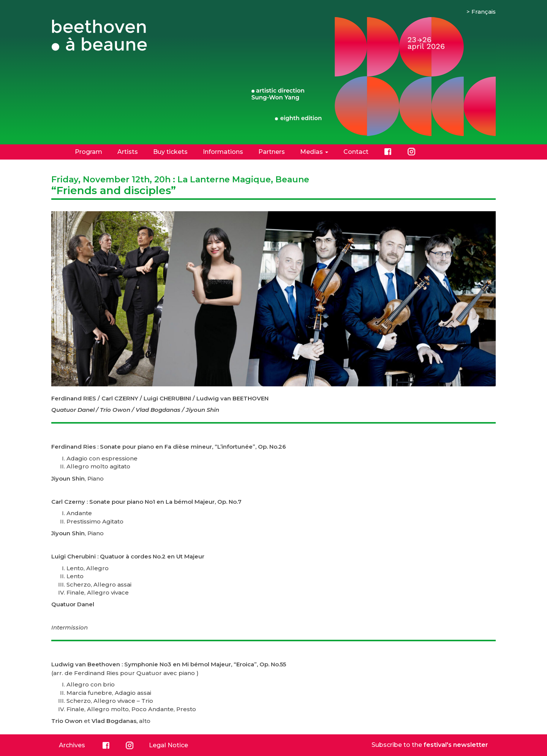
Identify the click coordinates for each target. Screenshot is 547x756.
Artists (128, 152)
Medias (314, 152)
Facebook (388, 152)
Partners (272, 152)
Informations (223, 152)
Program (89, 152)
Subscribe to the (430, 745)
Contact (356, 152)
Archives (72, 745)
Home (55, 152)
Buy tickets (170, 152)
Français (484, 12)
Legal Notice (168, 745)
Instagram (411, 152)
